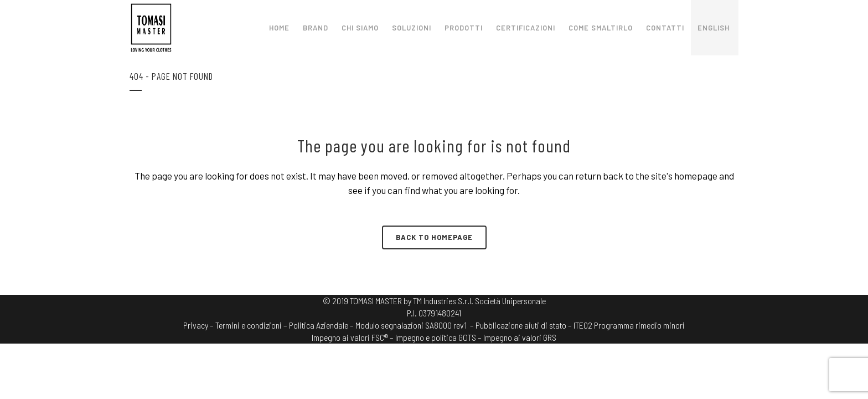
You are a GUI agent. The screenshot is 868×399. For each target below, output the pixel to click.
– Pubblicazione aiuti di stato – (521, 325)
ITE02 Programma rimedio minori (629, 325)
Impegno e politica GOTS (436, 337)
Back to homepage (434, 237)
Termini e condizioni (249, 325)
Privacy (196, 325)
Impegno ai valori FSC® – (353, 337)
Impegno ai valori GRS (520, 337)
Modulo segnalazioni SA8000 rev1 (411, 325)
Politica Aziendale (319, 325)
